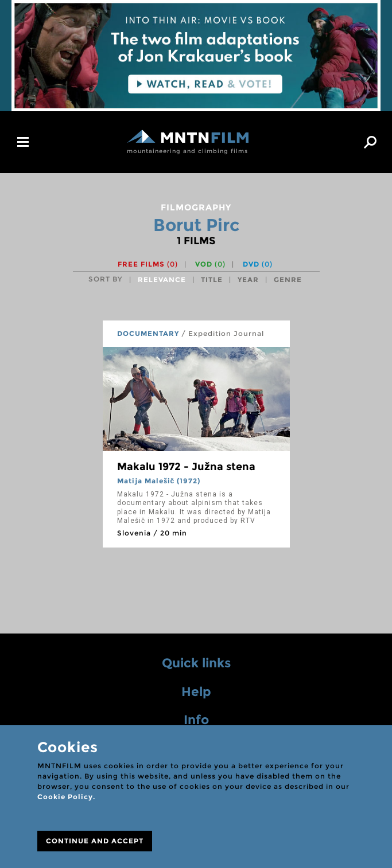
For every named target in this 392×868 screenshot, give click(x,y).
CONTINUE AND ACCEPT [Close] (95, 841)
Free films (148, 264)
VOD (210, 264)
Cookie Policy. (66, 797)
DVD (258, 264)
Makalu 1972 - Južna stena (186, 467)
